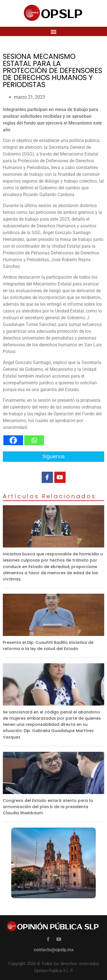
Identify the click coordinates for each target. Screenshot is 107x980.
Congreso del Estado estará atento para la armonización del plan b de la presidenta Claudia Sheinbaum (48, 807)
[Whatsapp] (34, 440)
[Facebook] (13, 440)
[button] (54, 31)
